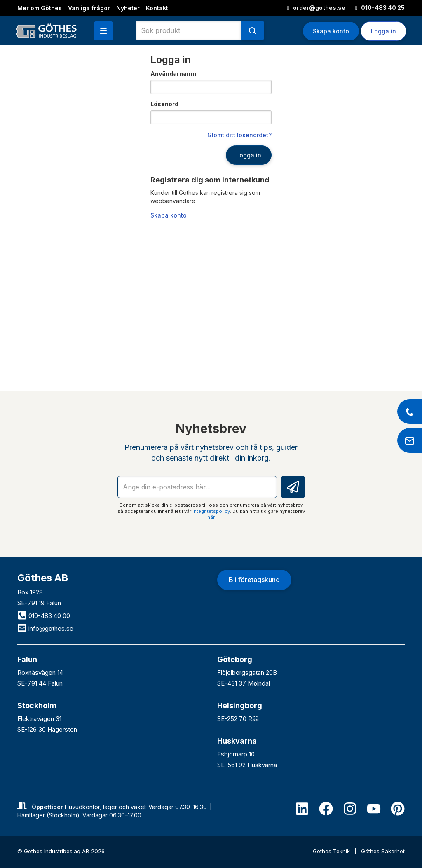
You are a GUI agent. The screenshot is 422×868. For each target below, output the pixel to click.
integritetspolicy (211, 511)
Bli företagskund (254, 580)
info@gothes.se (45, 628)
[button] (103, 31)
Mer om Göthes (40, 8)
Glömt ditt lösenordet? (239, 135)
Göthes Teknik (332, 851)
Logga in (383, 31)
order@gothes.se (316, 8)
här (211, 517)
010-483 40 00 (44, 616)
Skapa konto (331, 31)
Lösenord (164, 104)
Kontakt (157, 8)
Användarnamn (173, 74)
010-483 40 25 (380, 8)
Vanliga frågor (89, 8)
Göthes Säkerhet (383, 851)
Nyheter (128, 8)
